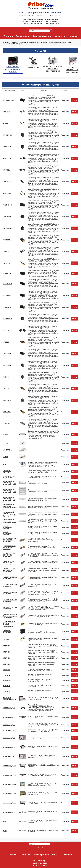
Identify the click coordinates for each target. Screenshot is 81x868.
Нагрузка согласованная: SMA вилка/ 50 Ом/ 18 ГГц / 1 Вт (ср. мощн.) (43, 624)
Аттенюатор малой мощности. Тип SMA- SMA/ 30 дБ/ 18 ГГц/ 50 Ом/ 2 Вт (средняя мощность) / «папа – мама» (43, 555)
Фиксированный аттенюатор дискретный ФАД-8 (9, 483)
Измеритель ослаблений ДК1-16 (9, 699)
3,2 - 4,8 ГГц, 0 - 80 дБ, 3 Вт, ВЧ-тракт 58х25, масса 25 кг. (42, 756)
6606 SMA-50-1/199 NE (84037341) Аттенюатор (9, 570)
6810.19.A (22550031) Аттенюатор (10, 578)
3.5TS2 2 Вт (7, 263)
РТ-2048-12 (6, 675)
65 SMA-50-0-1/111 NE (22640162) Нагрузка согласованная (9, 624)
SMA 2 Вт (6, 123)
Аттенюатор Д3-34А (10, 784)
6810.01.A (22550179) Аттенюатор (10, 600)
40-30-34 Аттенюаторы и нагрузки (8, 533)
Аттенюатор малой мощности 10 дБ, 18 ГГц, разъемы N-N (42, 585)
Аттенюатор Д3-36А (10, 803)
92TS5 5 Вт (6, 330)
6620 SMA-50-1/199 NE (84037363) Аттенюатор (9, 563)
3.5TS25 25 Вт (7, 228)
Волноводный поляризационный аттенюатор (42, 738)
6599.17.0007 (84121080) (7, 472)
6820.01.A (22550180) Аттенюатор (10, 593)
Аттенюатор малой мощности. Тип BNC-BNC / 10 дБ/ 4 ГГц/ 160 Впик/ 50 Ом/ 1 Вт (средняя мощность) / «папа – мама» (43, 600)
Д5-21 (5, 822)
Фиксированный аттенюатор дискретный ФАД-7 (9, 491)
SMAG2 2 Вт (7, 193)
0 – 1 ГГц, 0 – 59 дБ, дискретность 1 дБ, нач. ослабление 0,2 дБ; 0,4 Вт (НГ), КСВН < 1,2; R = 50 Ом (43, 725)
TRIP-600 (6, 639)
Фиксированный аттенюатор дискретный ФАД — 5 (10, 507)
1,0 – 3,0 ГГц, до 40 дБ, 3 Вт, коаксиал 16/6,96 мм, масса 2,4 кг (43, 717)
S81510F (6, 435)
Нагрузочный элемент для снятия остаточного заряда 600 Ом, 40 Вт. (43, 639)
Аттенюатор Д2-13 (9, 708)
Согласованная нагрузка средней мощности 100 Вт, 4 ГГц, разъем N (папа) (42, 472)
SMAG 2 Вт (6, 112)
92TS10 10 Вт (7, 319)
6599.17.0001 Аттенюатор (7, 632)
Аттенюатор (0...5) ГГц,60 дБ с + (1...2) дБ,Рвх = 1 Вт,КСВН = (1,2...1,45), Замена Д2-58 (43, 731)
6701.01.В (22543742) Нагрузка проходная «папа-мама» (10, 616)
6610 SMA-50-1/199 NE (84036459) (9, 477)
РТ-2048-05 (6, 681)
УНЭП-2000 (6, 670)
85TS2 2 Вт (6, 424)
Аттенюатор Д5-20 (9, 812)
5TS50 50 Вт (7, 217)
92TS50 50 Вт (7, 284)
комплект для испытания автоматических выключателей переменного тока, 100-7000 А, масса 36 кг (43, 646)
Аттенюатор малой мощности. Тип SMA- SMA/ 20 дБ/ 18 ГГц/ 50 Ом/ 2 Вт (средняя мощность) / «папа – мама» (43, 563)
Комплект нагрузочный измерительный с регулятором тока (41, 675)
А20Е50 (5, 457)
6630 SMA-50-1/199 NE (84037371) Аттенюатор (9, 555)
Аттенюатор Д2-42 (9, 731)
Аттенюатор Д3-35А (10, 794)
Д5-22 (5, 831)
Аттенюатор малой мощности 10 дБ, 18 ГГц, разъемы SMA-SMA (42, 477)
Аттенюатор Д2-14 (9, 717)
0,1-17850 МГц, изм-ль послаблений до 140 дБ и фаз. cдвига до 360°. (43, 699)
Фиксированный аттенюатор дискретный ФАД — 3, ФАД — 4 (10, 514)
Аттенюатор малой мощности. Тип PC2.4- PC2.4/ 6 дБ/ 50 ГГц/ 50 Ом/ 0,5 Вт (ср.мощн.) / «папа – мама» (43, 547)
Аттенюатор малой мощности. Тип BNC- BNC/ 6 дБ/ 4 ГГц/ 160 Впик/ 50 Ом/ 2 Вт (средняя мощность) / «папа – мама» (43, 608)
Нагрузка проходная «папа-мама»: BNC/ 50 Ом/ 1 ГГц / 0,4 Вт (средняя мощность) (43, 616)
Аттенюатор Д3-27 (9, 738)
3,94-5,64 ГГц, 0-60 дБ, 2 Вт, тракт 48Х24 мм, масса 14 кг (42, 747)
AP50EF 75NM (7, 450)
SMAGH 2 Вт (7, 182)
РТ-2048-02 (6, 686)
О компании (23, 36)
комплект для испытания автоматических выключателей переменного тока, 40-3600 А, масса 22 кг (42, 652)
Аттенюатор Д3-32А (10, 766)
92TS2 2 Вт (6, 342)
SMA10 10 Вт (7, 158)
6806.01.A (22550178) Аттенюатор (10, 608)
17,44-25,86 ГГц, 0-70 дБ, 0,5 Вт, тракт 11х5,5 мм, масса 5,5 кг (43, 794)
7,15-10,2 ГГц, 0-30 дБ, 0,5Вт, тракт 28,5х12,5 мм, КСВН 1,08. (43, 812)
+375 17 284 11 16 (53, 21)
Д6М (4, 465)
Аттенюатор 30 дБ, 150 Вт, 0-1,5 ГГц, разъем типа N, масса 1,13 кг (42, 533)
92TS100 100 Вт (8, 274)
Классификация (42, 36)
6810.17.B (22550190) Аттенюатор (10, 585)
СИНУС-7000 (7, 646)
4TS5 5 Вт (6, 377)
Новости (73, 36)
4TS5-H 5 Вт (7, 400)
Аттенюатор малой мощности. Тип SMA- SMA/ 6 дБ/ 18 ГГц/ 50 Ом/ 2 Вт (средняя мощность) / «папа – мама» (44, 570)
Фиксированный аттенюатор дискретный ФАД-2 (9, 521)
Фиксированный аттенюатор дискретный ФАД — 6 (10, 499)
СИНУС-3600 (7, 652)
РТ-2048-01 (6, 691)
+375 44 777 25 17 (53, 24)
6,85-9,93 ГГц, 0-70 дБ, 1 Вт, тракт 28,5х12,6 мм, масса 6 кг (44, 766)
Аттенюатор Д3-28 (9, 747)
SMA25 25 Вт (7, 147)
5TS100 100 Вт (8, 205)
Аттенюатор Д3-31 (9, 756)
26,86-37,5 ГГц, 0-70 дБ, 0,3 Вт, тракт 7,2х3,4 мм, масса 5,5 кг (42, 803)
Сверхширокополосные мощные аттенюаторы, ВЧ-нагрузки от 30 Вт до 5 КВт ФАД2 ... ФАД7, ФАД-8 (43, 514)
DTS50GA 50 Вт (8, 135)
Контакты (59, 36)
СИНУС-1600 (7, 658)
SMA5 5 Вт (6, 170)
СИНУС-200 (7, 664)
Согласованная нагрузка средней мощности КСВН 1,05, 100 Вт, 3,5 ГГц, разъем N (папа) (42, 632)
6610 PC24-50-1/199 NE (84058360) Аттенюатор (9, 540)
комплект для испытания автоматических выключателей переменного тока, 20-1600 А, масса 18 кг (42, 658)
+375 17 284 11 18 (36, 21)
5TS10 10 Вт (7, 240)
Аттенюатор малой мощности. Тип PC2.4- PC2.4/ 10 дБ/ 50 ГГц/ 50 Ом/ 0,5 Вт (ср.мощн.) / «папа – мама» (43, 540)
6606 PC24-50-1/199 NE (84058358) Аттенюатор (9, 547)
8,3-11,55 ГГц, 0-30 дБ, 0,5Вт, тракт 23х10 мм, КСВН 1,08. (43, 822)
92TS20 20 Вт (7, 307)
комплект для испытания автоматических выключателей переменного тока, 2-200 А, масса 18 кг (42, 664)
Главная (8, 36)
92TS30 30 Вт (7, 295)
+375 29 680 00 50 (36, 24)
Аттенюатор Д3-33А (10, 775)
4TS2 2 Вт (6, 389)
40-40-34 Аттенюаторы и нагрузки (8, 527)
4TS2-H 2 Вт (7, 412)
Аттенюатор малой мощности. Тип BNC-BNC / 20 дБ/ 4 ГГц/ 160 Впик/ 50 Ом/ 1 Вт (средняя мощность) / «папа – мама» (43, 593)
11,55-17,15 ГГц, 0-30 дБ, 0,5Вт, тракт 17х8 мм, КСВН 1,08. (43, 831)
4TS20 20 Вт (7, 354)
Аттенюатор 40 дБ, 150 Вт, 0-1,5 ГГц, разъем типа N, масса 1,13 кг (42, 527)
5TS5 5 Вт (6, 252)
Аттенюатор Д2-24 (9, 725)
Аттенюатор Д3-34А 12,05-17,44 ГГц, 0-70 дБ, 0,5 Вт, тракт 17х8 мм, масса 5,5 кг (43, 784)
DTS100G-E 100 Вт (9, 100)
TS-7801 (5, 443)
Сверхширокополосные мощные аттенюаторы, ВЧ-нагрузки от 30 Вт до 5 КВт (43, 483)
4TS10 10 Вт (7, 365)
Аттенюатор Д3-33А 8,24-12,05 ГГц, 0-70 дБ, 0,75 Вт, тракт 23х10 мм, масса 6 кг (42, 775)
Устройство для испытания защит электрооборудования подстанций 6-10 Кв (42, 670)
